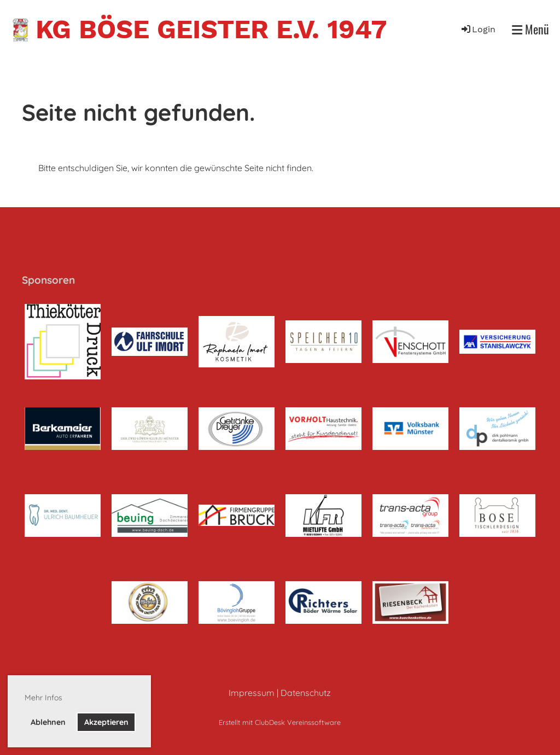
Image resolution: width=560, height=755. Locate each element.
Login (478, 29)
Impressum (252, 693)
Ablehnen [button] (48, 722)
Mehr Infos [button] (43, 698)
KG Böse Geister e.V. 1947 (211, 29)
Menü (530, 29)
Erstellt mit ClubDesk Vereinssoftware (280, 722)
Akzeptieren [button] (106, 722)
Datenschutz (306, 693)
